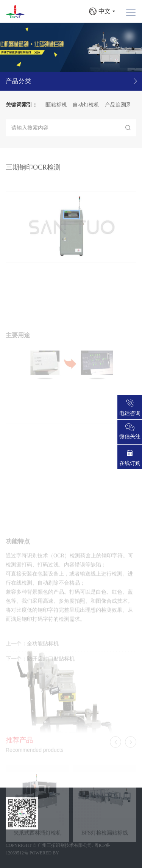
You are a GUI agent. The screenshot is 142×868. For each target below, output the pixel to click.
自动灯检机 (88, 105)
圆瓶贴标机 (56, 105)
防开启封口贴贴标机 (51, 663)
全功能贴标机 (43, 648)
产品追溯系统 (123, 105)
